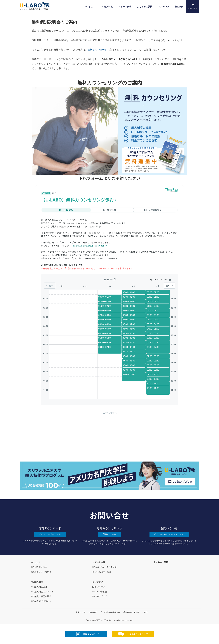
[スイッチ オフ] (193, 7)
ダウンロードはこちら (50, 534)
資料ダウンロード (97, 50)
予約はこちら (109, 534)
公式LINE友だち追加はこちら (169, 534)
